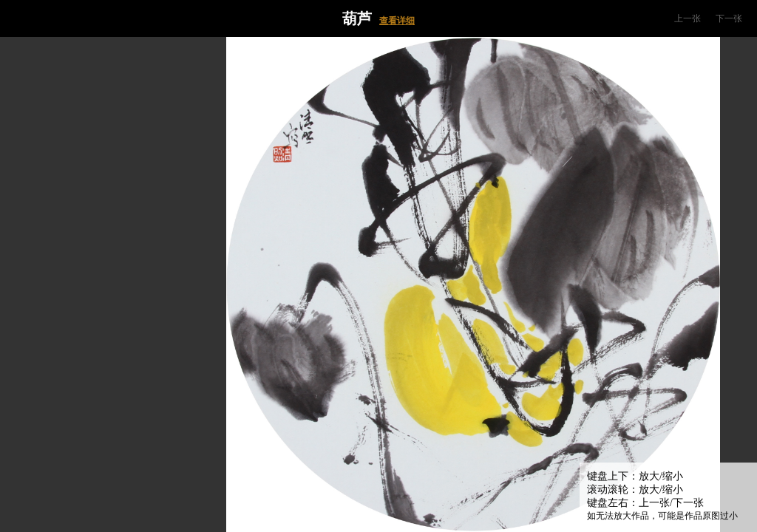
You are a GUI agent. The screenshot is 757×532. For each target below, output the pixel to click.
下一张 (729, 18)
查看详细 (397, 21)
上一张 (688, 18)
